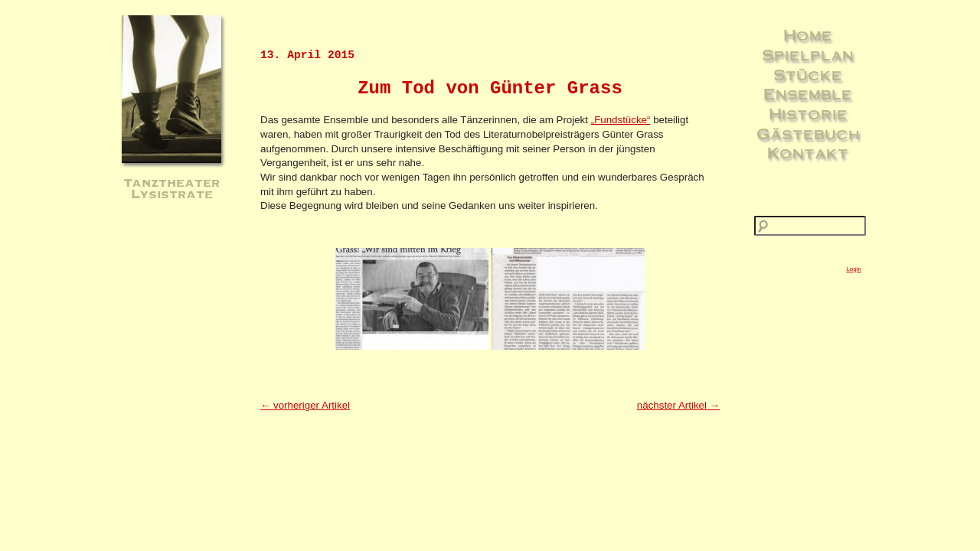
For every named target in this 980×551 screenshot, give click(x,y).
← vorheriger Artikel (305, 405)
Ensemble (808, 93)
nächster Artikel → (678, 405)
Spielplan (808, 54)
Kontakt (808, 152)
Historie (808, 113)
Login (854, 269)
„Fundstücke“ (621, 120)
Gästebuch (808, 133)
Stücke (808, 74)
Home (808, 34)
